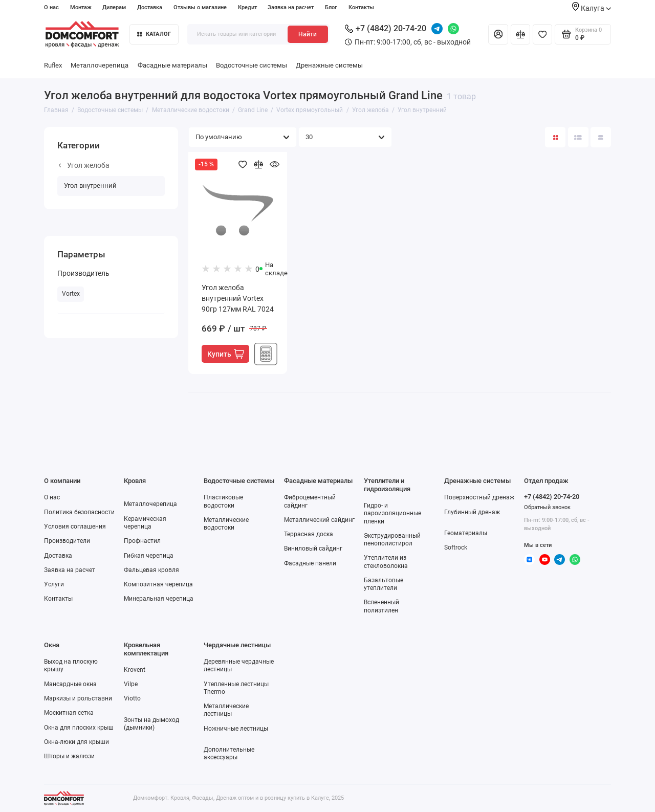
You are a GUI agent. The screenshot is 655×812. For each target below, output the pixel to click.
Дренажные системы (329, 65)
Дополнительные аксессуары (229, 753)
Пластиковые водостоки (223, 501)
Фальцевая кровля (151, 570)
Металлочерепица (100, 65)
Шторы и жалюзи (69, 756)
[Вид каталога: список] (578, 137)
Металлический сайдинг (319, 520)
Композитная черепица (158, 584)
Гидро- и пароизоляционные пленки (392, 513)
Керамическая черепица (145, 523)
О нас (51, 7)
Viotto (132, 698)
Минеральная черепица (159, 599)
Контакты (361, 7)
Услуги (54, 584)
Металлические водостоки (226, 524)
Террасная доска (309, 534)
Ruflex (53, 65)
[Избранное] (542, 34)
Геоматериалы (466, 533)
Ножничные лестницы (236, 729)
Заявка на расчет (291, 7)
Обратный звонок (547, 507)
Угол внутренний (90, 185)
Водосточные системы (252, 65)
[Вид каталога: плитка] (555, 137)
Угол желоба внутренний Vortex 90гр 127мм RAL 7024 (238, 298)
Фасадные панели (310, 563)
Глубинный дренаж (472, 512)
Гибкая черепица (149, 556)
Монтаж (81, 7)
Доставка (150, 7)
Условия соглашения (75, 526)
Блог (331, 7)
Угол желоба (84, 165)
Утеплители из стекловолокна (386, 562)
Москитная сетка (69, 713)
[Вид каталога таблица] (601, 137)
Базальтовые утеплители (384, 584)
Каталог (154, 34)
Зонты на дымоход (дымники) (151, 724)
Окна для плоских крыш (79, 728)
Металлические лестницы (226, 710)
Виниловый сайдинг (313, 548)
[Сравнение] (520, 34)
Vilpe (131, 684)
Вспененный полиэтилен (381, 606)
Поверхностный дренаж (479, 497)
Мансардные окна (70, 684)
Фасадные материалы (172, 65)
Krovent (135, 670)
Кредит (247, 7)
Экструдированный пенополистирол (392, 540)
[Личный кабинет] (498, 34)
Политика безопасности (79, 512)
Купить (226, 354)
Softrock (456, 547)
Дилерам (114, 7)
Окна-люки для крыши (77, 742)
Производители (67, 541)
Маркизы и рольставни (78, 698)
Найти (308, 34)
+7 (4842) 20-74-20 (386, 28)
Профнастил (142, 541)
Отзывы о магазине (200, 7)
